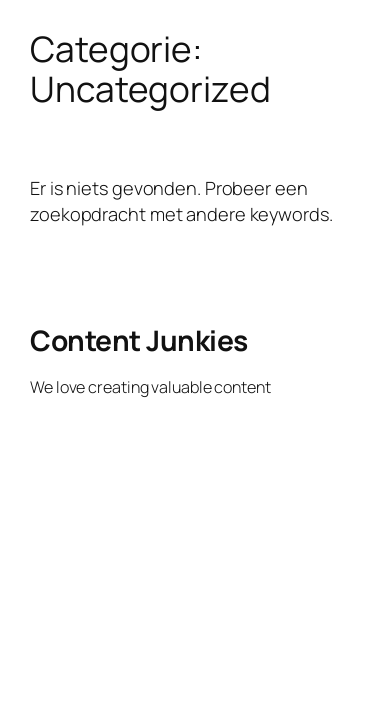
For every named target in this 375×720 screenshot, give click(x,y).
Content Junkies (139, 340)
